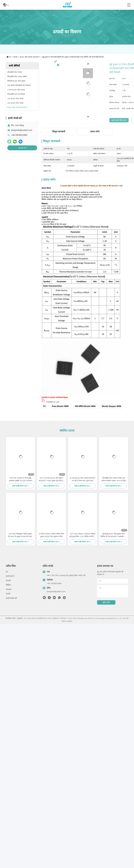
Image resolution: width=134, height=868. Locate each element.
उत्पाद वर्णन (95, 132)
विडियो (8, 585)
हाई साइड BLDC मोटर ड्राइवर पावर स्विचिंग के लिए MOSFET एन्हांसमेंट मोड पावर (114, 535)
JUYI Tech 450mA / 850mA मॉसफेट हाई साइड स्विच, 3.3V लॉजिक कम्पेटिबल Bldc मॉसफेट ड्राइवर (82, 535)
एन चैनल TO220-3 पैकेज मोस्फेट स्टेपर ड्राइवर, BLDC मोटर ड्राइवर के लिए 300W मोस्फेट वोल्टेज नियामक (51, 535)
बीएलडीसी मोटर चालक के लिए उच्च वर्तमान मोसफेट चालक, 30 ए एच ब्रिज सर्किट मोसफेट (114, 479)
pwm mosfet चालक (60, 406)
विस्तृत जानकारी (59, 132)
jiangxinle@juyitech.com (22, 130)
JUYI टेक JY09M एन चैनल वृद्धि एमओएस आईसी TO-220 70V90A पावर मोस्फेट (20, 479)
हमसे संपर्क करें (11, 598)
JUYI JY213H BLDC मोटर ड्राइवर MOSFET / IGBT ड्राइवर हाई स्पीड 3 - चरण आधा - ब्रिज (51, 479)
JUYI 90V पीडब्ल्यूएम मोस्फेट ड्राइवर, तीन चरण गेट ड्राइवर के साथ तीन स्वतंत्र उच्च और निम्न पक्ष (20, 535)
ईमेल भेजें (106, 602)
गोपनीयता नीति (10, 618)
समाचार (9, 589)
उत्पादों (15, 57)
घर (10, 57)
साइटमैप (20, 618)
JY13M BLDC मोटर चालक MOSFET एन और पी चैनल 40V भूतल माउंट (83, 479)
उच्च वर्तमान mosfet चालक (85, 406)
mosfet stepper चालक (111, 406)
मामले (8, 594)
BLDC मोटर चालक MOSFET (30, 57)
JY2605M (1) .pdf (52, 402)
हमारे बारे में (10, 576)
